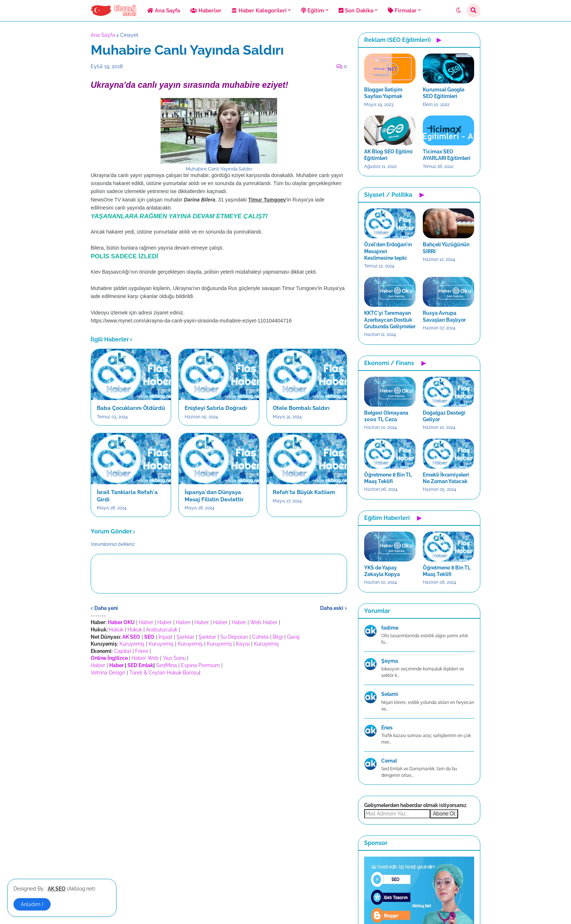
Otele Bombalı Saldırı (301, 408)
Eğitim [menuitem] (313, 11)
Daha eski (332, 608)
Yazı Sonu (174, 658)
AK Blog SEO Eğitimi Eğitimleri (388, 155)
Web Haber (264, 622)
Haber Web (145, 658)
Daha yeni (106, 608)
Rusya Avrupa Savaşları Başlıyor (444, 316)
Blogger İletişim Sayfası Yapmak (383, 93)
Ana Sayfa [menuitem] (164, 11)
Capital (123, 651)
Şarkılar (186, 637)
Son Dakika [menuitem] (356, 11)
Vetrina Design (108, 673)
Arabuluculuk (162, 630)
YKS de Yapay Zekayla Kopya (382, 571)
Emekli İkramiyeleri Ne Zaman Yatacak (446, 478)
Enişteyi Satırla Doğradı (216, 408)
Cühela (260, 637)
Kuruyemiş (132, 644)
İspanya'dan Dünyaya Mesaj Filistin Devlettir (214, 496)
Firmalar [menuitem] (402, 11)
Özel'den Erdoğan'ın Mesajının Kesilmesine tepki (388, 251)
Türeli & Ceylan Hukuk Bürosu (164, 673)
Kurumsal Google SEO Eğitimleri (444, 93)
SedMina (167, 665)
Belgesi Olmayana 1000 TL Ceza (386, 416)
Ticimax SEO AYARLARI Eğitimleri (447, 155)
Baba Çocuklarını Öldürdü (131, 408)
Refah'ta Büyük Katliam (304, 492)
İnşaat (166, 637)
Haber (146, 622)
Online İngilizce (109, 658)
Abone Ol (444, 814)
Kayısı (243, 644)
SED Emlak (140, 665)
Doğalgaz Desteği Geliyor (444, 416)
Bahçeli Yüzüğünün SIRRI (446, 248)
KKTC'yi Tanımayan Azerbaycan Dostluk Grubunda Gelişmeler (390, 320)
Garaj (293, 637)
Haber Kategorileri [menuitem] (259, 11)
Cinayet (129, 35)
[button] (458, 11)
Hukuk (116, 630)
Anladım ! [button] (32, 904)
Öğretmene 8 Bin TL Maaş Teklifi (388, 478)
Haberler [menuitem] (206, 11)
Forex (142, 651)
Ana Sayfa (103, 35)
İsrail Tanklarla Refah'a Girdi (127, 496)
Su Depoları (234, 637)
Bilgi (278, 637)
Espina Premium (200, 665)
